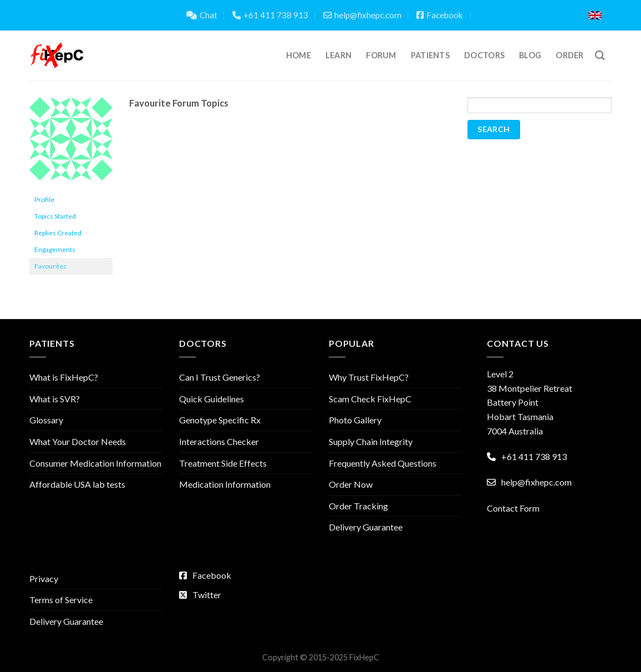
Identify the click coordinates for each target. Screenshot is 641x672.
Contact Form (513, 508)
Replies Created (58, 233)
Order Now (351, 484)
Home (299, 55)
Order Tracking (358, 506)
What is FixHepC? (64, 377)
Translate (541, 15)
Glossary (46, 420)
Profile (44, 199)
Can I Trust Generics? (220, 377)
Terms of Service (61, 600)
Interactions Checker (219, 441)
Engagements (55, 249)
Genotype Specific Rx (220, 420)
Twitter (200, 595)
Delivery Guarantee (366, 527)
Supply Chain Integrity (371, 441)
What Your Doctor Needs (78, 441)
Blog (530, 55)
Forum (381, 55)
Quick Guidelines (212, 399)
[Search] (600, 56)
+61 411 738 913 (270, 15)
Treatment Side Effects (223, 463)
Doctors (484, 55)
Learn (339, 55)
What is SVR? (55, 399)
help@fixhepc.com (362, 15)
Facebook (440, 15)
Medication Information (225, 484)
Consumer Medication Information (95, 463)
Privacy (44, 578)
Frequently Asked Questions (383, 463)
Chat (202, 15)
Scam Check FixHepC (370, 399)
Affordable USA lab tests (77, 484)
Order (569, 55)
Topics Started (55, 216)
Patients (430, 55)
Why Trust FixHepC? (369, 377)
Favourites (50, 266)
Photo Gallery (355, 420)
